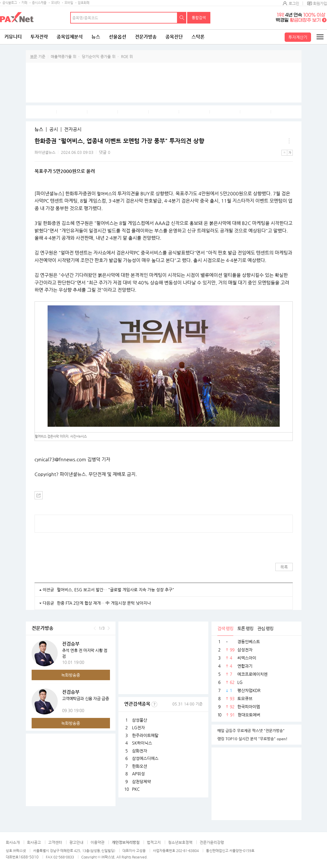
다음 (109, 628)
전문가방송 (146, 37)
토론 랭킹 (245, 628)
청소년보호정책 (180, 842)
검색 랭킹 (225, 628)
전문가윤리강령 (212, 842)
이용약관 (97, 842)
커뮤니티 (13, 37)
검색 (182, 18)
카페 (24, 3)
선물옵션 (118, 37)
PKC (136, 789)
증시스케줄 (39, 3)
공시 (54, 129)
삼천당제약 (141, 781)
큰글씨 (290, 153)
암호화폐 (84, 3)
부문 (34, 56)
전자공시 (73, 129)
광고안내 (76, 842)
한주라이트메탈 (145, 735)
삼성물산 (140, 720)
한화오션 (140, 766)
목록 (284, 567)
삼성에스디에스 (145, 758)
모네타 (55, 3)
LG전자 (138, 727)
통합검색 (199, 18)
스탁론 (198, 37)
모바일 (69, 3)
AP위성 (138, 774)
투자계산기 (298, 37)
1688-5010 (29, 857)
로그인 (294, 3)
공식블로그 (10, 3)
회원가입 (320, 3)
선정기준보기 (154, 704)
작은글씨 (284, 153)
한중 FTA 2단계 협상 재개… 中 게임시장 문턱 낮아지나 (104, 603)
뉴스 (96, 37)
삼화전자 (140, 751)
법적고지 (154, 842)
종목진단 (174, 37)
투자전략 (39, 37)
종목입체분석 (70, 37)
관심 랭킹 (265, 628)
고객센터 (55, 842)
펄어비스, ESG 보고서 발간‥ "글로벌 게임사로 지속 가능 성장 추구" (115, 590)
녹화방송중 (71, 675)
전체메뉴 (320, 37)
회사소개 (13, 842)
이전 (95, 628)
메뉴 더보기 (289, 141)
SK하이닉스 (142, 743)
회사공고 (34, 842)
